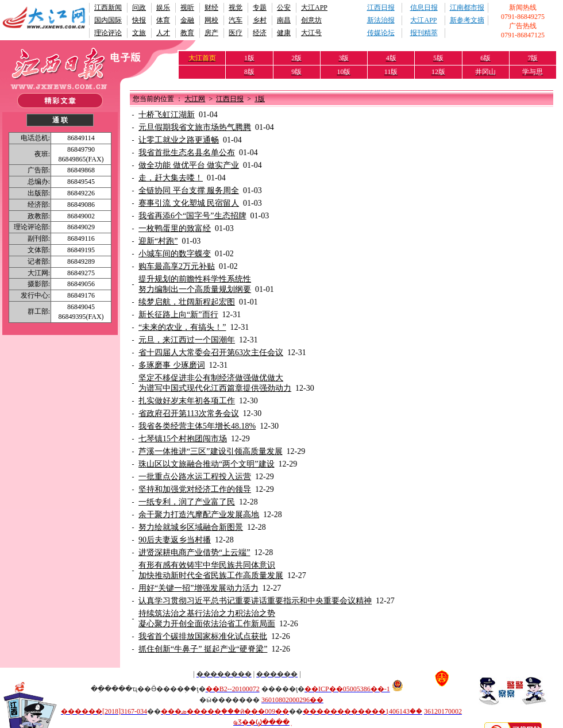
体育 (163, 20)
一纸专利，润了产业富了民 (187, 502)
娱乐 (163, 7)
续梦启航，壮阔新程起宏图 (187, 302)
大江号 (311, 33)
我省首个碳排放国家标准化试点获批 (203, 636)
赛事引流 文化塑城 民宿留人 (189, 203)
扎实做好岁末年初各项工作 (187, 401)
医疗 (236, 33)
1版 (260, 99)
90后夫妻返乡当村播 (175, 540)
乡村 (260, 20)
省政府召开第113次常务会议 (188, 413)
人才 (163, 33)
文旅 (139, 33)
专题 (260, 7)
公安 (284, 7)
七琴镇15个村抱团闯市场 (183, 439)
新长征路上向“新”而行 (178, 315)
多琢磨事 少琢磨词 (172, 365)
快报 (139, 20)
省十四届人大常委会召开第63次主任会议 (211, 353)
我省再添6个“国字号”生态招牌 (192, 216)
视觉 (236, 7)
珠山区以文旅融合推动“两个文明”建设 (206, 464)
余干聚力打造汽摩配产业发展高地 (199, 515)
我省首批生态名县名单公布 (187, 153)
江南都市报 (467, 7)
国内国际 (108, 20)
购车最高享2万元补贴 (177, 266)
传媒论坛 (381, 33)
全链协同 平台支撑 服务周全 (189, 190)
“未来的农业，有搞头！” (182, 327)
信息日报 (424, 7)
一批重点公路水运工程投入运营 (195, 477)
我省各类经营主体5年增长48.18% (197, 426)
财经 (211, 7)
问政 (139, 7)
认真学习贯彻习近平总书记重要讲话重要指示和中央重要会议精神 (255, 601)
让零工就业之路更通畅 (179, 140)
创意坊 (311, 20)
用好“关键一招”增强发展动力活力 (198, 588)
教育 (187, 33)
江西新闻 (108, 7)
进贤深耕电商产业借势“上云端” (194, 552)
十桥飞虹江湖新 (167, 115)
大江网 (195, 99)
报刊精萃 (424, 33)
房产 (211, 33)
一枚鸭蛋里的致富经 (175, 228)
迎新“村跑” (158, 241)
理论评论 (108, 33)
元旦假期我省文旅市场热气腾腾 (195, 127)
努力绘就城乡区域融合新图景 (191, 527)
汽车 (236, 20)
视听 (187, 7)
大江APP (314, 7)
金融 (187, 20)
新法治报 (381, 20)
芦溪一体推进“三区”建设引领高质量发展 (210, 451)
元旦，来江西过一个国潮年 (187, 340)
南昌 (284, 20)
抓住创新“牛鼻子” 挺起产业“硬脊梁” (203, 649)
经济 (260, 33)
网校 (211, 20)
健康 (284, 33)
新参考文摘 (467, 20)
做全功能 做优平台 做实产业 (189, 165)
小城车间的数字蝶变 (175, 254)
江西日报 (381, 7)
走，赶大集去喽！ (171, 178)
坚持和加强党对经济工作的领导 (195, 489)
